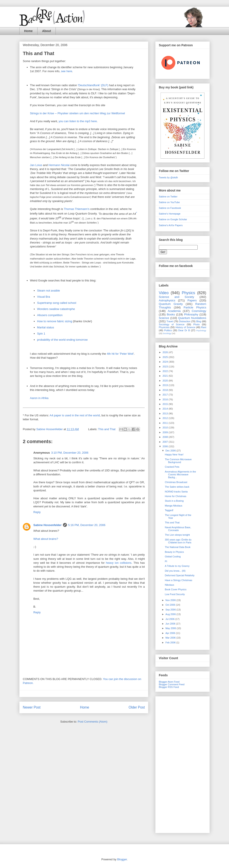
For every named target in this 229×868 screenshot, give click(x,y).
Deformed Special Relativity (180, 575)
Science (164, 318)
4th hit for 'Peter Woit (120, 354)
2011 (166, 423)
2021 (166, 376)
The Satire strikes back (177, 487)
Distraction (185, 321)
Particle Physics (195, 307)
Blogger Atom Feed (169, 682)
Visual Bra (44, 297)
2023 (166, 367)
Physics (189, 293)
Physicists (164, 327)
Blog (199, 321)
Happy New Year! (174, 455)
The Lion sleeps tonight (177, 535)
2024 (166, 362)
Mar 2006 (171, 638)
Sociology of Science (172, 324)
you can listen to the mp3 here (78, 121)
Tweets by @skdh (168, 177)
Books (171, 314)
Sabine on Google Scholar (173, 219)
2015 (166, 404)
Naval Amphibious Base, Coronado (178, 529)
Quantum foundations (192, 318)
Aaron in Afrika (39, 398)
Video (164, 293)
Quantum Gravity (171, 304)
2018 (166, 390)
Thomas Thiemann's (77, 209)
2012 (166, 418)
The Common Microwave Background (178, 461)
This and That (107, 429)
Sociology (167, 333)
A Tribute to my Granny (177, 566)
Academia (174, 311)
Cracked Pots (172, 467)
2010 (166, 428)
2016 (166, 399)
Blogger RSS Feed (169, 687)
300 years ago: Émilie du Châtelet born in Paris (178, 541)
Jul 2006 (170, 619)
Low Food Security (175, 594)
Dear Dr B (184, 330)
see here (67, 71)
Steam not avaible (48, 291)
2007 (166, 442)
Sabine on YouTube (169, 202)
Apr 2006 (171, 633)
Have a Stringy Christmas (178, 580)
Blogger (122, 859)
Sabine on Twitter (168, 197)
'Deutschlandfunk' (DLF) (93, 85)
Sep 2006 (171, 610)
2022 (166, 371)
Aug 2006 (171, 614)
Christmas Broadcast (176, 482)
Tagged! (169, 510)
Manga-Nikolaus (173, 506)
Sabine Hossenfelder (47, 525)
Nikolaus (169, 585)
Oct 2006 (171, 605)
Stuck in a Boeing (174, 501)
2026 (166, 352)
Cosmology (199, 311)
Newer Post (32, 707)
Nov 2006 (171, 600)
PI (166, 561)
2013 (166, 413)
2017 (166, 395)
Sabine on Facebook (170, 208)
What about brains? (46, 539)
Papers (192, 300)
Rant (204, 327)
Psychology (201, 331)
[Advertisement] (182, 764)
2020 (166, 381)
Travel (170, 321)
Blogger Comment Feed (172, 684)
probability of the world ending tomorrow (62, 340)
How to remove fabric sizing (55, 321)
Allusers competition (50, 315)
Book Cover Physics (175, 589)
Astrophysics (167, 300)
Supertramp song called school (57, 303)
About (47, 31)
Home (28, 31)
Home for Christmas (175, 496)
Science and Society (176, 297)
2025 (166, 357)
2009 (166, 432)
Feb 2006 (171, 642)
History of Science (185, 327)
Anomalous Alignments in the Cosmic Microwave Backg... (180, 474)
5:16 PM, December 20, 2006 (87, 525)
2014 (166, 409)
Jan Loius (37, 165)
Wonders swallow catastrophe (56, 309)
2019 (166, 385)
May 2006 (171, 628)
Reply (37, 512)
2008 (166, 437)
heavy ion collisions (119, 563)
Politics (168, 330)
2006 (166, 446)
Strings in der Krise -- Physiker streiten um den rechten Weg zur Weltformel (78, 113)
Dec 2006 (171, 451)
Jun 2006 (171, 624)
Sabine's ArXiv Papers (171, 225)
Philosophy (191, 314)
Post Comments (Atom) (92, 722)
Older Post (137, 707)
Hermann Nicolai (59, 165)
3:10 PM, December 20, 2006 (70, 453)
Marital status (46, 327)
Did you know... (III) (175, 571)
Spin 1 (41, 334)
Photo (196, 324)
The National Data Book (178, 547)
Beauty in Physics (174, 552)
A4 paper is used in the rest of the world (75, 415)
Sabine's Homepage (170, 214)
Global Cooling (173, 557)
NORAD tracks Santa (176, 492)
